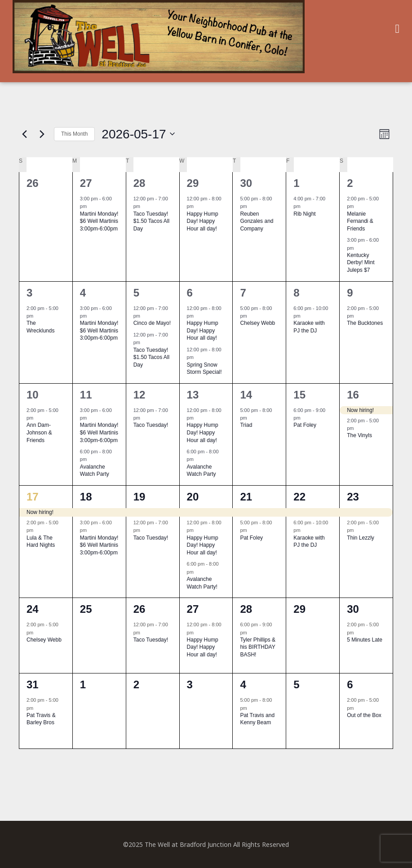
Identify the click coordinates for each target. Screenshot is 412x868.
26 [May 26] (140, 609)
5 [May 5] (136, 293)
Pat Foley (305, 425)
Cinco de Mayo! (152, 323)
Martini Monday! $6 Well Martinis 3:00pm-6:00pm (99, 221)
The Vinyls (359, 435)
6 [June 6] (350, 684)
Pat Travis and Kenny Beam (257, 719)
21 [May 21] (246, 497)
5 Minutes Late (365, 640)
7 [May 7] (243, 293)
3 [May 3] (29, 293)
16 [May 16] (353, 395)
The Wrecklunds (40, 327)
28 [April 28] (140, 183)
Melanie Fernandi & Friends (360, 221)
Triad (246, 425)
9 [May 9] (350, 293)
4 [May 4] (83, 293)
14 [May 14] (246, 395)
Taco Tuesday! (151, 425)
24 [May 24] (33, 609)
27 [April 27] (86, 183)
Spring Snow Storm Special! (204, 369)
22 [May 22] (299, 497)
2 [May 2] (350, 183)
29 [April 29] (193, 183)
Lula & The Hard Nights (41, 542)
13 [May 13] (193, 395)
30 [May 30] (353, 609)
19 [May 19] (140, 497)
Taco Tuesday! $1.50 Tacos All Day (152, 221)
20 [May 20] (193, 497)
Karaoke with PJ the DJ (309, 327)
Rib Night (304, 214)
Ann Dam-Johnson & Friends (39, 432)
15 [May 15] (299, 395)
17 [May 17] (33, 497)
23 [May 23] (353, 497)
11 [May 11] (86, 395)
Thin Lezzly (361, 538)
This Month (74, 134)
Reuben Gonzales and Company (257, 221)
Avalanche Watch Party (95, 471)
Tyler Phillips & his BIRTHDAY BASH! (258, 647)
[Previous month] (24, 134)
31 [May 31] (33, 684)
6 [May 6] (190, 293)
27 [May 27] (193, 609)
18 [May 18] (86, 497)
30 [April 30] (246, 183)
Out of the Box (364, 715)
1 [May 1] (296, 183)
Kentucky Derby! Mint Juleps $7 (361, 263)
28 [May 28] (246, 609)
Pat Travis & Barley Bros (41, 719)
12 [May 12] (140, 395)
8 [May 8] (296, 293)
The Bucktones (365, 323)
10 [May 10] (33, 395)
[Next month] (42, 134)
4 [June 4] (243, 684)
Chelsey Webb (257, 323)
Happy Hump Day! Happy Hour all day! (203, 221)
